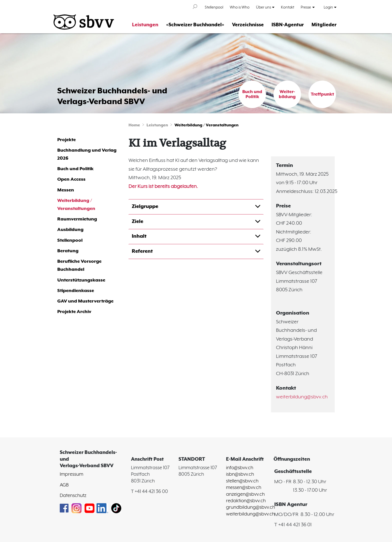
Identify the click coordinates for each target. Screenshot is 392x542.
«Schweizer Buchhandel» (195, 25)
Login (328, 7)
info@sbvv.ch (240, 468)
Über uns (263, 7)
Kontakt (288, 7)
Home (134, 125)
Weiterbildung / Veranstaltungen (206, 125)
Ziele (137, 222)
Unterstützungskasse (81, 280)
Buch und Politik (252, 94)
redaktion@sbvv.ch (246, 501)
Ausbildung (70, 230)
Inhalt (139, 236)
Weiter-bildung (287, 94)
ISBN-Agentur (288, 25)
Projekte (66, 140)
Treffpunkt (322, 94)
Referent (142, 251)
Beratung (68, 251)
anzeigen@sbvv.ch (245, 494)
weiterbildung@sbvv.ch (302, 397)
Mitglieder (324, 25)
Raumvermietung (77, 219)
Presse (306, 7)
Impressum (71, 474)
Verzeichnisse (248, 25)
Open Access (71, 179)
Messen (66, 190)
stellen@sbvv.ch (242, 481)
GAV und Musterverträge (85, 301)
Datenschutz (73, 496)
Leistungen (145, 25)
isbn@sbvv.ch (240, 474)
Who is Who (240, 7)
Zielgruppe (145, 207)
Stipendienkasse (76, 291)
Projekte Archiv (74, 312)
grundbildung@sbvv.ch (250, 507)
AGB (64, 485)
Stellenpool (214, 7)
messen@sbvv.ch (244, 488)
